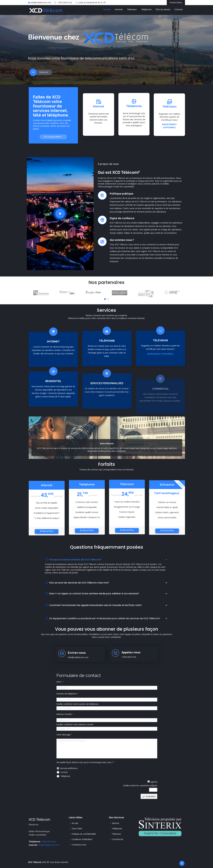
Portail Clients (176, 2)
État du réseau (163, 9)
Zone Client (77, 829)
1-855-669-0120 (65, 2)
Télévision (132, 9)
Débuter (44, 72)
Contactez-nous (79, 845)
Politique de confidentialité (84, 834)
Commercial (117, 839)
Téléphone (146, 9)
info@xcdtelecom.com (41, 2)
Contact (179, 9)
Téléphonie (117, 829)
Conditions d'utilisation (82, 839)
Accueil (107, 9)
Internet (119, 9)
